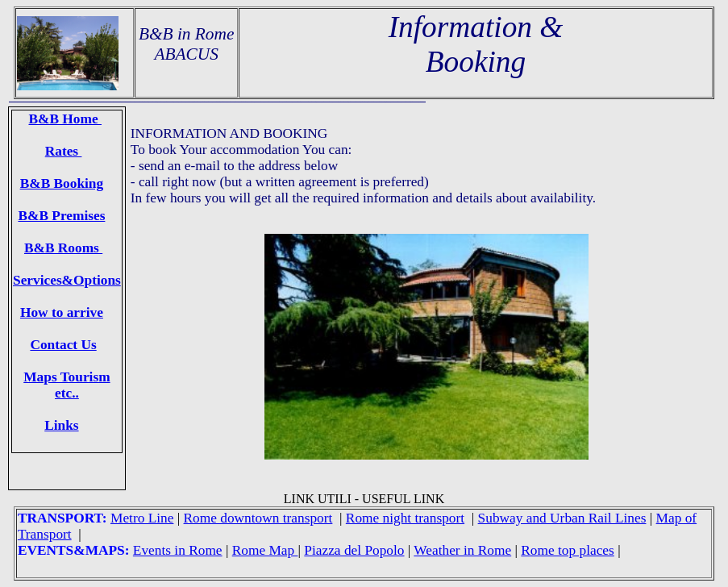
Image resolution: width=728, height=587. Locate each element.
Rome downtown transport (258, 518)
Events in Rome (178, 550)
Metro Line (142, 518)
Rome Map (265, 550)
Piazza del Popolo (354, 550)
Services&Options (67, 280)
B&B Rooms (63, 248)
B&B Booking (62, 183)
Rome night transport (405, 518)
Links (61, 425)
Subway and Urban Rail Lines (562, 518)
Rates (64, 151)
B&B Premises (61, 216)
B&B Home (64, 119)
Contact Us (63, 345)
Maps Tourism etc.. (67, 385)
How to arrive (62, 312)
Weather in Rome (462, 550)
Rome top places (568, 550)
